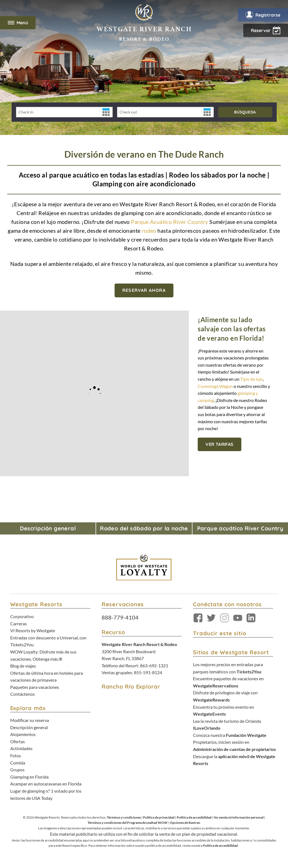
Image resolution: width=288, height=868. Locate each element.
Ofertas (18, 741)
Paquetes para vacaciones (35, 687)
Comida (18, 763)
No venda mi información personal (239, 817)
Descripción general (29, 727)
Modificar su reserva (30, 720)
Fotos (16, 755)
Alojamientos (23, 734)
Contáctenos (23, 694)
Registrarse (263, 15)
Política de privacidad (159, 817)
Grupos (17, 770)
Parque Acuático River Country (170, 222)
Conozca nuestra (230, 735)
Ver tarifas (219, 444)
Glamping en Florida (29, 777)
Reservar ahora (144, 290)
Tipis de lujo (252, 379)
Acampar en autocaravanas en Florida (46, 784)
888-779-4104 (120, 617)
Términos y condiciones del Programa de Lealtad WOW (128, 823)
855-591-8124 (148, 672)
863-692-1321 (154, 665)
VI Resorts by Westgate (33, 630)
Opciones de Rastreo (185, 823)
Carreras (19, 624)
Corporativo (22, 616)
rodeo (150, 231)
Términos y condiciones (124, 817)
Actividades (21, 748)
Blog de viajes (23, 666)
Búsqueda (245, 112)
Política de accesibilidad (194, 817)
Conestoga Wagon (216, 386)
